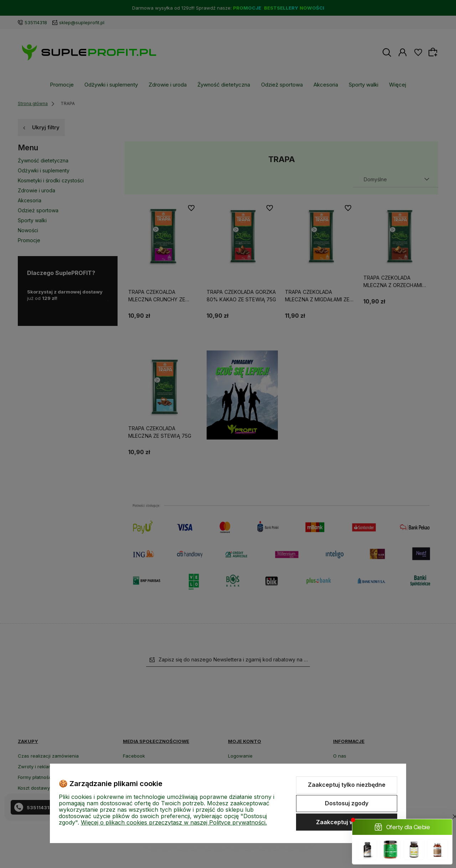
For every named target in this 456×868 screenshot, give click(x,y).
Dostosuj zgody (347, 803)
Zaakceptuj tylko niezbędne (347, 785)
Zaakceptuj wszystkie (347, 822)
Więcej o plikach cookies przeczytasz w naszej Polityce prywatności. (174, 822)
